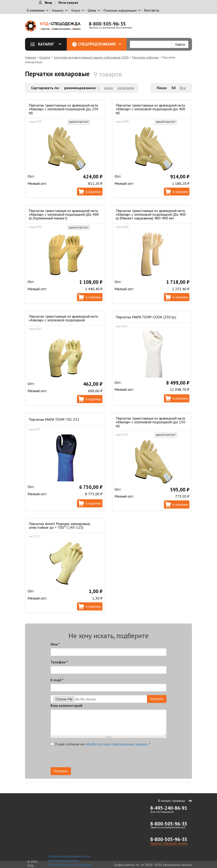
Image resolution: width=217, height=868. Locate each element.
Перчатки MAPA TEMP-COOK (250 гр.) (146, 317)
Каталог (48, 44)
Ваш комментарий (66, 705)
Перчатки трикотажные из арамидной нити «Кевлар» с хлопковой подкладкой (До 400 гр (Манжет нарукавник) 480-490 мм (151, 214)
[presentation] (125, 758)
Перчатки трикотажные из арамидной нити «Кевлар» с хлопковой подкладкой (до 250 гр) (64, 109)
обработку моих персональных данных (116, 744)
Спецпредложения (100, 44)
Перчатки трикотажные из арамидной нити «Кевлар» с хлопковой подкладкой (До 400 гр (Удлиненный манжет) (64, 214)
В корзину (93, 192)
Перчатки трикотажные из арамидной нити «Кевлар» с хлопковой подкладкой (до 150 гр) (150, 422)
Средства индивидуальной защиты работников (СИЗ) (91, 57)
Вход (48, 3)
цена (109, 88)
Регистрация (68, 3)
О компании (36, 10)
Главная (30, 57)
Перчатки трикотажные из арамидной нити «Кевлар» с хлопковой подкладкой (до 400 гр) (150, 109)
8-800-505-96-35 (107, 24)
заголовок (126, 88)
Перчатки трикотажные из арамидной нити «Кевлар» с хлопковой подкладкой (63, 318)
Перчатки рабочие (145, 57)
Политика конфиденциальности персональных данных (69, 858)
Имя (55, 644)
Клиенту (58, 10)
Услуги (76, 10)
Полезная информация (120, 10)
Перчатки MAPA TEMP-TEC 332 (54, 419)
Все (183, 88)
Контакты (152, 10)
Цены (92, 10)
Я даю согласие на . (101, 744)
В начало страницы (172, 801)
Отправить (61, 771)
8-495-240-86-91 (169, 808)
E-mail (57, 680)
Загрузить (157, 699)
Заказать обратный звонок (169, 843)
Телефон (59, 662)
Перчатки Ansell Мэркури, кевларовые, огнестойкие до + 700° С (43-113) (60, 525)
